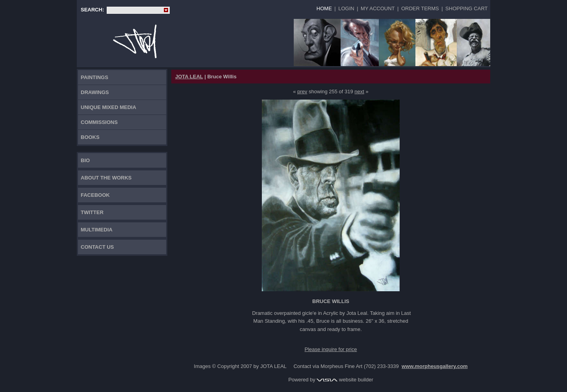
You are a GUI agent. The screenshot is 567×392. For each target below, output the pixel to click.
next (359, 92)
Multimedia (97, 230)
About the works (106, 178)
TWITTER (92, 212)
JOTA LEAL (189, 77)
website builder (345, 380)
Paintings (94, 77)
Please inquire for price (331, 349)
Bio (85, 160)
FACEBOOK (95, 195)
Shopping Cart (466, 8)
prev (302, 92)
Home (324, 8)
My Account (378, 8)
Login (346, 8)
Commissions (99, 122)
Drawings (95, 92)
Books (90, 137)
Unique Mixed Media (108, 107)
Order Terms (420, 8)
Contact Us (97, 247)
